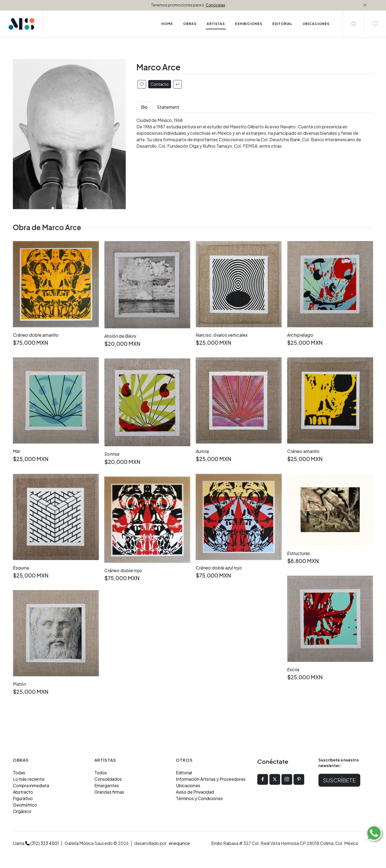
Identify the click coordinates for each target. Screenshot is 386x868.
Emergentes (107, 785)
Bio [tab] (144, 107)
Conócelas (215, 5)
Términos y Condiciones (199, 798)
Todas (19, 773)
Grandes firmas (109, 792)
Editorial (184, 773)
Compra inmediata (31, 785)
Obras (190, 24)
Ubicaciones (188, 785)
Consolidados (108, 779)
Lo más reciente (29, 779)
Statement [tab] (168, 107)
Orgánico (22, 811)
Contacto (160, 84)
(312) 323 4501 (42, 843)
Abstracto (23, 792)
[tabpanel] (255, 133)
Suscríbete (339, 780)
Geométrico (25, 805)
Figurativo (23, 798)
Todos (101, 773)
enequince (179, 843)
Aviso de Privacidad (195, 792)
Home (167, 24)
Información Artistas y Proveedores (211, 779)
